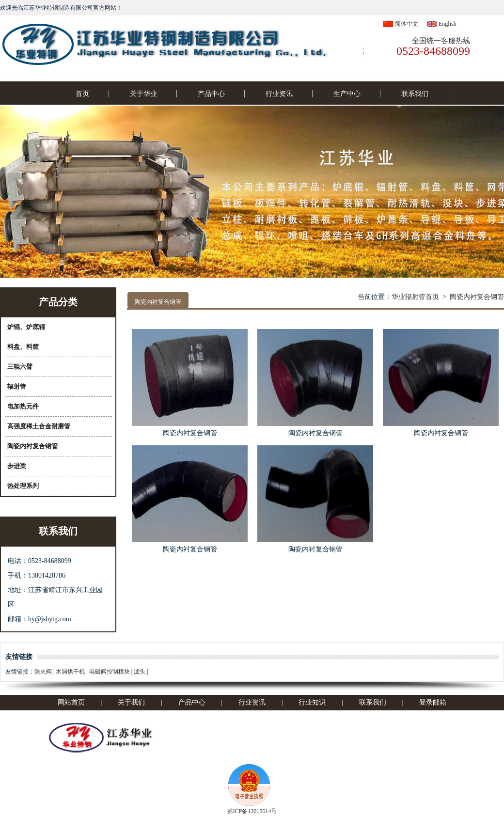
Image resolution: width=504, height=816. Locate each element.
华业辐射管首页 (415, 297)
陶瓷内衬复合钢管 (477, 297)
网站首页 (71, 702)
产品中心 (211, 94)
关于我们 (131, 702)
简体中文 (407, 24)
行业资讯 (279, 94)
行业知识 (312, 702)
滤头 (140, 672)
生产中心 (347, 94)
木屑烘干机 (70, 672)
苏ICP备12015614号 (252, 811)
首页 (82, 94)
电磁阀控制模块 (110, 672)
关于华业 (143, 94)
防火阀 (43, 672)
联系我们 (415, 94)
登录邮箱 (433, 702)
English (448, 24)
